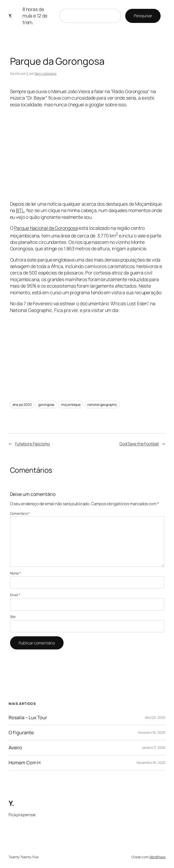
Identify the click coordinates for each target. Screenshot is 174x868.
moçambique (71, 405)
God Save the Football (139, 444)
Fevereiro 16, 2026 (152, 732)
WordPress (157, 857)
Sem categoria (46, 73)
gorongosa (46, 405)
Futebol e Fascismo (32, 444)
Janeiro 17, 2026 (153, 747)
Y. (10, 16)
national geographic (102, 405)
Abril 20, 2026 (155, 717)
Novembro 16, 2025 (151, 763)
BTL (20, 210)
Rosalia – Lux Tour (28, 718)
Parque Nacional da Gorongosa (46, 228)
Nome (15, 573)
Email (15, 595)
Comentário (20, 513)
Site (13, 617)
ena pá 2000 (22, 405)
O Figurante (21, 733)
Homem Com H (24, 763)
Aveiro (15, 748)
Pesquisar (143, 16)
